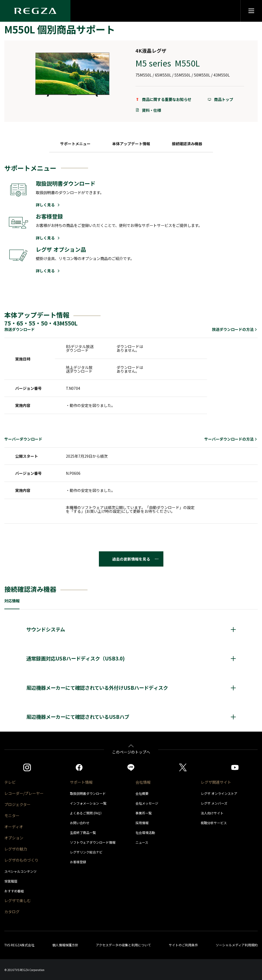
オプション (14, 838)
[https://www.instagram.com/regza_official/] (27, 767)
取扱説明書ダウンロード (88, 793)
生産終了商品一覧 (83, 832)
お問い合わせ (80, 823)
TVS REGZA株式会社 (19, 945)
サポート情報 (81, 782)
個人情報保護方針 (65, 945)
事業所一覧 (144, 813)
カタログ (12, 912)
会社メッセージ (147, 803)
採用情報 (142, 823)
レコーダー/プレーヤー (24, 793)
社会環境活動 (145, 832)
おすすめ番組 (14, 891)
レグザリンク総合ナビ (86, 852)
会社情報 (143, 782)
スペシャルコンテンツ (20, 871)
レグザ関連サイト (216, 782)
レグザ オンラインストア (219, 793)
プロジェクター (17, 804)
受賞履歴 (11, 881)
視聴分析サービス (214, 823)
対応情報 (12, 601)
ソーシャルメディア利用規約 (237, 945)
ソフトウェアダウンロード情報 (93, 842)
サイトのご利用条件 (183, 945)
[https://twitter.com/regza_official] (183, 767)
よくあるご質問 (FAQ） (87, 813)
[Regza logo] (35, 11)
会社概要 (142, 793)
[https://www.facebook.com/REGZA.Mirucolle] (79, 767)
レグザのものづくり (21, 860)
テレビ (10, 782)
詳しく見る (48, 205)
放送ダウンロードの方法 (235, 329)
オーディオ (14, 827)
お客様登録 (78, 862)
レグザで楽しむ (18, 900)
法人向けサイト (212, 813)
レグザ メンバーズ (214, 803)
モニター (12, 815)
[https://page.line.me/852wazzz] (131, 767)
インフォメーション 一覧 (88, 803)
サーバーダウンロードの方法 (231, 439)
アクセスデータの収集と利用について (123, 945)
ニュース (142, 842)
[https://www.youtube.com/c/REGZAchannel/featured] (235, 767)
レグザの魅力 (16, 849)
